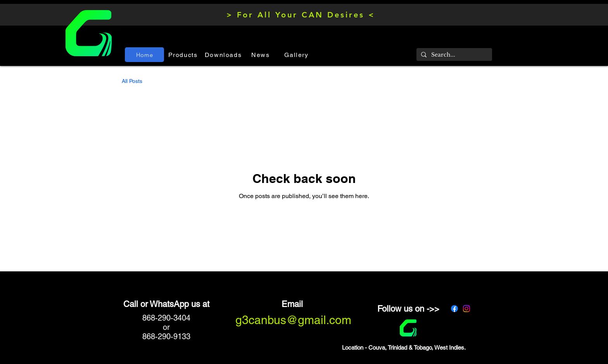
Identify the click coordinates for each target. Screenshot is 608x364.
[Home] (144, 55)
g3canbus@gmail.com (293, 320)
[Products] (184, 55)
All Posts (132, 81)
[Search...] (453, 55)
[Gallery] (297, 55)
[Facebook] (454, 309)
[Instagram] (466, 309)
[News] (261, 55)
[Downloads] (224, 55)
